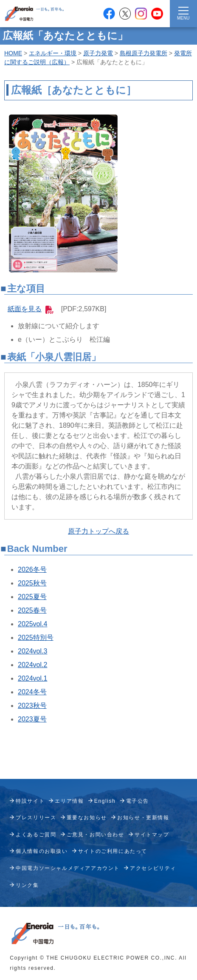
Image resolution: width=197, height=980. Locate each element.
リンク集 (27, 885)
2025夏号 (32, 597)
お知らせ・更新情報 (143, 818)
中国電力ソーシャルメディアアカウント (68, 868)
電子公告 (138, 801)
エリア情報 (69, 801)
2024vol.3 (32, 651)
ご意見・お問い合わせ (96, 835)
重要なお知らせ (87, 818)
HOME (13, 53)
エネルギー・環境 (53, 53)
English (105, 801)
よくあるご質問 (36, 835)
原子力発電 (98, 53)
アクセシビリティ (153, 868)
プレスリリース (36, 818)
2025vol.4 (32, 624)
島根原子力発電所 (144, 53)
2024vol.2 (32, 665)
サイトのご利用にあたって (113, 851)
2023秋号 (32, 706)
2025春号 (32, 610)
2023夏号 (32, 719)
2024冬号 (32, 692)
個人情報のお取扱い (42, 851)
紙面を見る (31, 309)
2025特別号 (36, 638)
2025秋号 (32, 583)
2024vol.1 (32, 678)
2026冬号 (32, 570)
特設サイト (30, 801)
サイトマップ (152, 835)
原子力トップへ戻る (98, 531)
